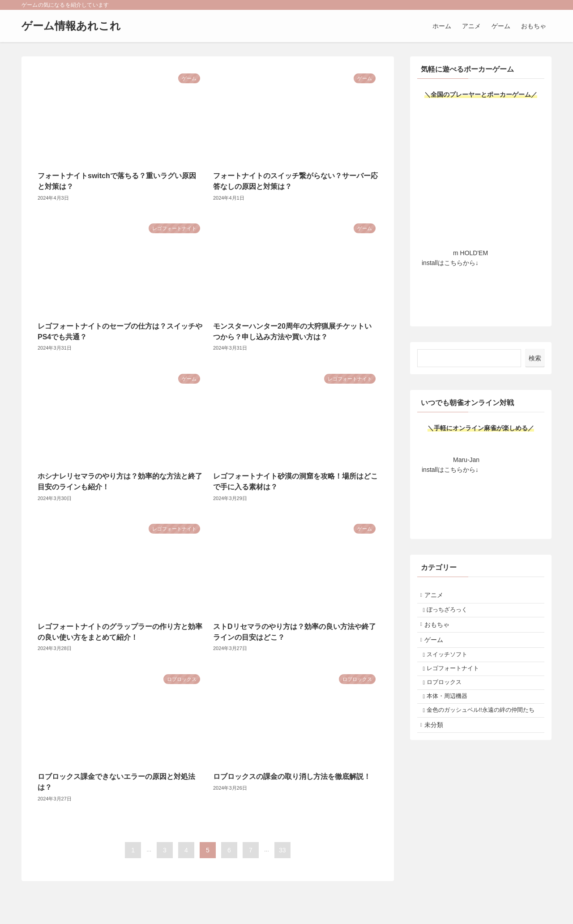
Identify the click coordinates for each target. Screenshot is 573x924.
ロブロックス (449, 702)
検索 (535, 358)
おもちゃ (441, 632)
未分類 (438, 761)
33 (282, 850)
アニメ (438, 597)
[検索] (546, 5)
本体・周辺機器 (452, 719)
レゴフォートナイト (458, 685)
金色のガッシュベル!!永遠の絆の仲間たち (483, 740)
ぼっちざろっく (452, 614)
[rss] (534, 5)
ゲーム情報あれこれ (71, 26)
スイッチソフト (452, 668)
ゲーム (438, 650)
